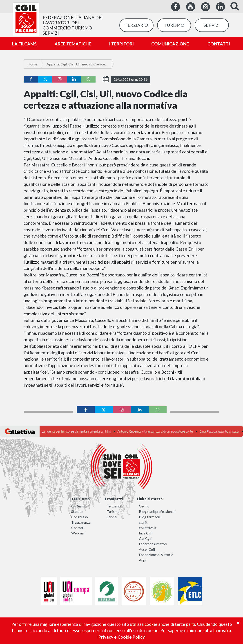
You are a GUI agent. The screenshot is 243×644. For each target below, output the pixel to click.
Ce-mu (144, 506)
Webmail (78, 533)
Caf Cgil (145, 538)
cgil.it (143, 522)
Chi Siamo (79, 506)
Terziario (114, 506)
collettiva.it (148, 528)
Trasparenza (81, 522)
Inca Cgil (146, 533)
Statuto (77, 511)
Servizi (112, 517)
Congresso (80, 517)
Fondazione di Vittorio (156, 555)
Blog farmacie (150, 517)
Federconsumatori (153, 544)
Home (32, 64)
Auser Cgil (147, 549)
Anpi (143, 560)
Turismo (113, 511)
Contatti (78, 528)
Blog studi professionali (157, 511)
